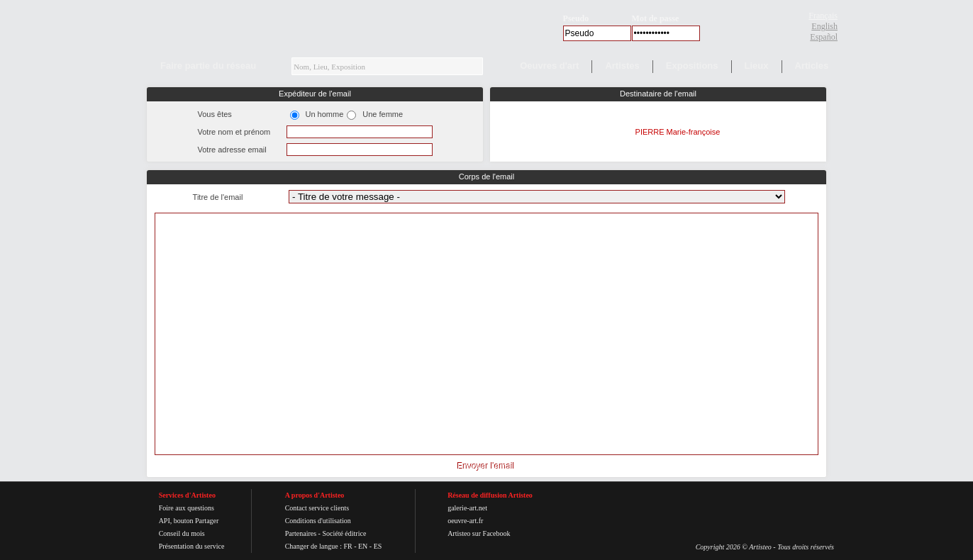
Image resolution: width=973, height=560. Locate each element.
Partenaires (301, 533)
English (824, 26)
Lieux (757, 66)
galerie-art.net (467, 508)
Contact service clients (317, 508)
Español (824, 37)
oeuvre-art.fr (465, 521)
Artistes (622, 66)
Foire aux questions (187, 508)
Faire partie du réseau (208, 66)
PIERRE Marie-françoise (678, 132)
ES (378, 546)
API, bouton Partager (189, 521)
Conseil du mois (182, 533)
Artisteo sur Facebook (479, 533)
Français (823, 16)
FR (347, 546)
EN (363, 546)
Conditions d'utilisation (318, 521)
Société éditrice (344, 533)
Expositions (692, 66)
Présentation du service (192, 546)
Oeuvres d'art (549, 66)
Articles (812, 66)
